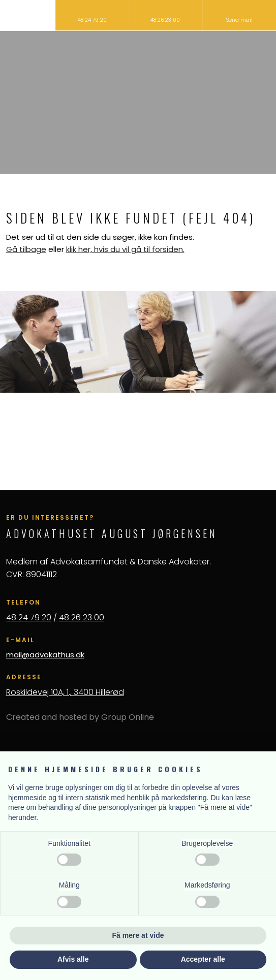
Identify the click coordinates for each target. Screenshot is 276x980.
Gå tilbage (26, 249)
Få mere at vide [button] (138, 935)
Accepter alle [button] (203, 959)
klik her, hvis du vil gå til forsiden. (125, 249)
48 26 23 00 (82, 618)
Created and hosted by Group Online (80, 717)
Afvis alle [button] (73, 959)
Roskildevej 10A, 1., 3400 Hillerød (65, 692)
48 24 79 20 (29, 618)
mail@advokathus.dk (45, 655)
